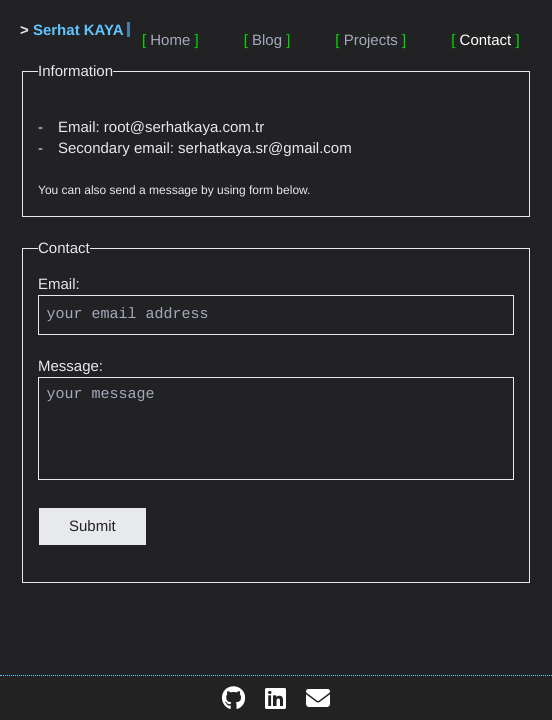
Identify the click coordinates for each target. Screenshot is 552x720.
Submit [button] (92, 526)
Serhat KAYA (78, 30)
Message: (70, 366)
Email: (59, 284)
